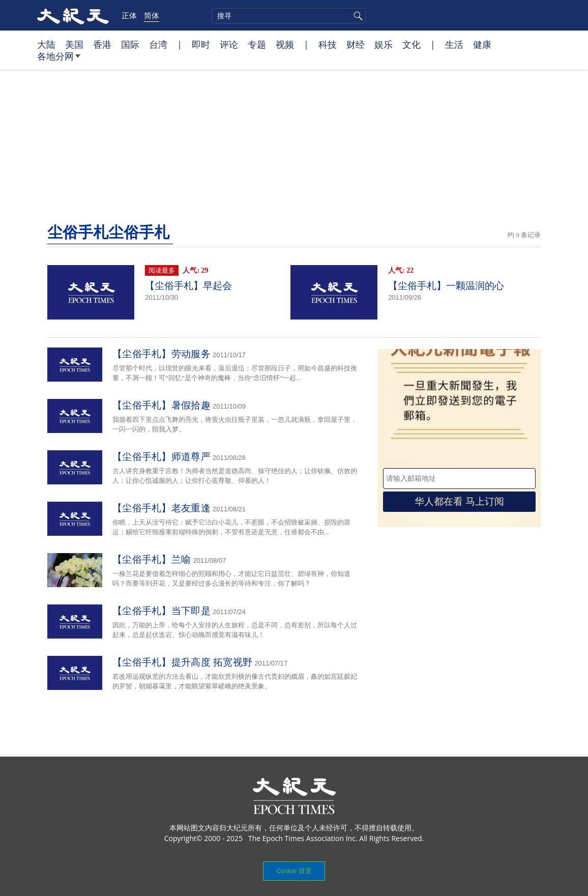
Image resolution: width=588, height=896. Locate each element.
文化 (411, 44)
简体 (152, 15)
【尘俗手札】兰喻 (152, 559)
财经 (356, 44)
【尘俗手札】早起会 (188, 286)
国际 (130, 44)
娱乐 (384, 44)
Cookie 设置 (294, 871)
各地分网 (59, 60)
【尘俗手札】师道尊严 (161, 457)
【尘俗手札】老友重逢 (161, 508)
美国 (74, 44)
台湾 (158, 44)
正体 (129, 15)
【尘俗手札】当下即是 (161, 611)
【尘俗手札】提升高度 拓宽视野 (182, 662)
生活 (454, 44)
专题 (257, 44)
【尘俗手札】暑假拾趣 (161, 405)
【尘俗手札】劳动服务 (161, 354)
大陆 (46, 44)
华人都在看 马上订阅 (459, 501)
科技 (328, 44)
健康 (482, 44)
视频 (285, 44)
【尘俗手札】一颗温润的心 (446, 286)
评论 (229, 44)
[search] (289, 16)
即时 (201, 44)
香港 (102, 44)
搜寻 (357, 16)
